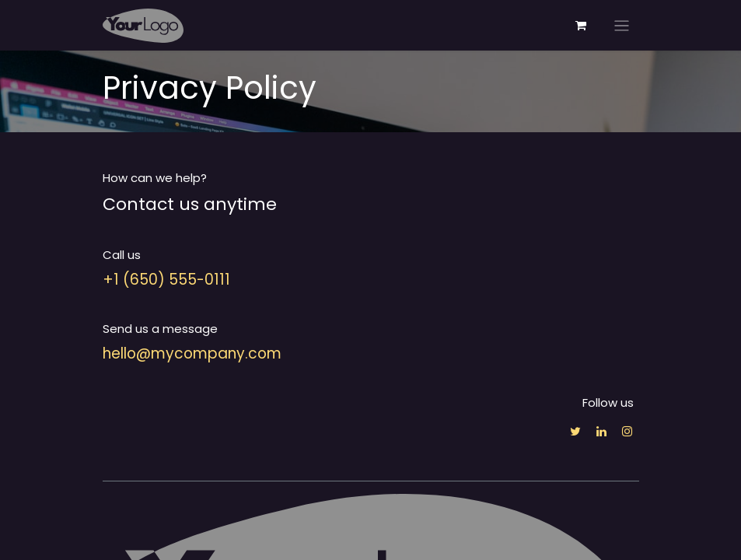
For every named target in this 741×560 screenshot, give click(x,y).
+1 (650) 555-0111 (166, 280)
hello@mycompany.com (192, 353)
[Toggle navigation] (622, 25)
